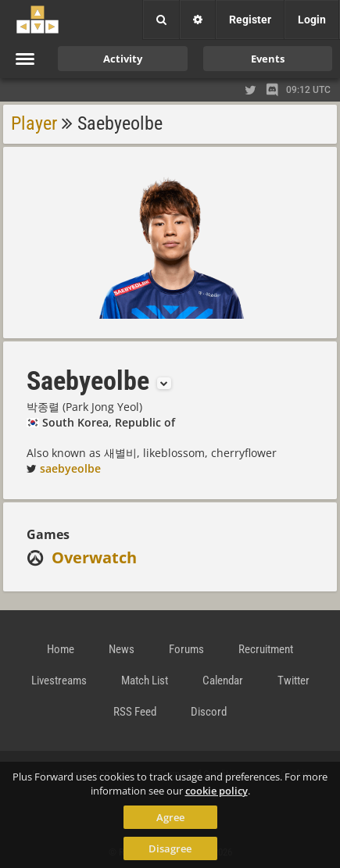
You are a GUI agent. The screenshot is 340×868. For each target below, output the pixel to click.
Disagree (170, 848)
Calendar (223, 680)
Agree (170, 817)
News (122, 649)
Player (34, 123)
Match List (145, 680)
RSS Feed (135, 712)
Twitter (293, 680)
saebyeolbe (70, 468)
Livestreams (59, 680)
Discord (209, 712)
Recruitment (266, 649)
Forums (186, 649)
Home (61, 649)
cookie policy (217, 791)
